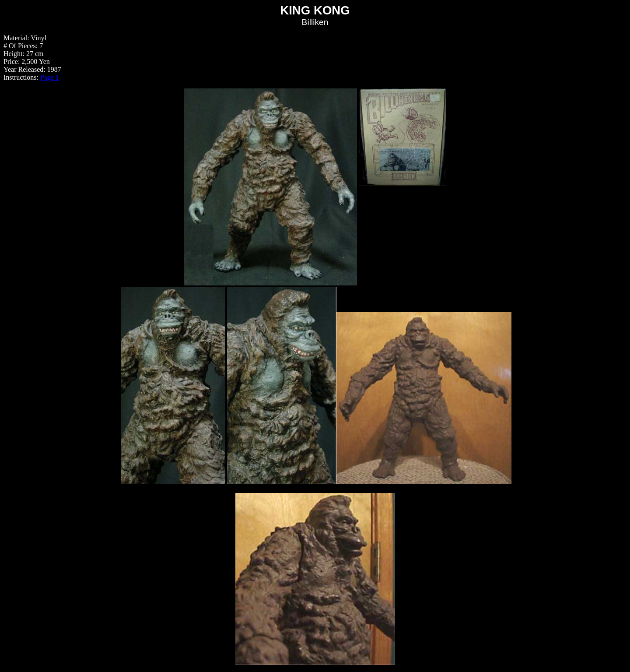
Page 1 (50, 77)
